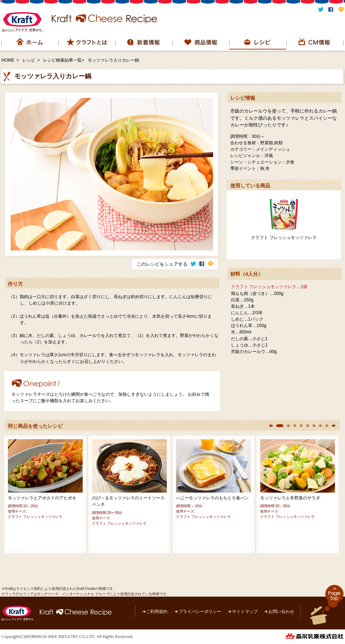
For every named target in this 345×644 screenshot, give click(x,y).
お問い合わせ (281, 612)
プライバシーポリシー (200, 612)
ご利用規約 (157, 612)
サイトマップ (245, 612)
